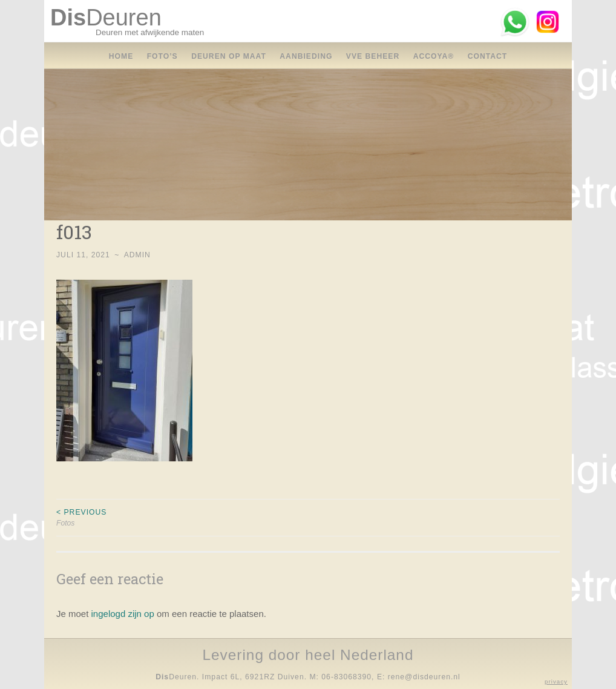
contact (488, 56)
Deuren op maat (229, 56)
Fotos (182, 517)
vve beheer (373, 56)
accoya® (434, 56)
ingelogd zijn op (123, 614)
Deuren (106, 18)
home (121, 56)
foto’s (162, 56)
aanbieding (306, 56)
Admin (137, 255)
